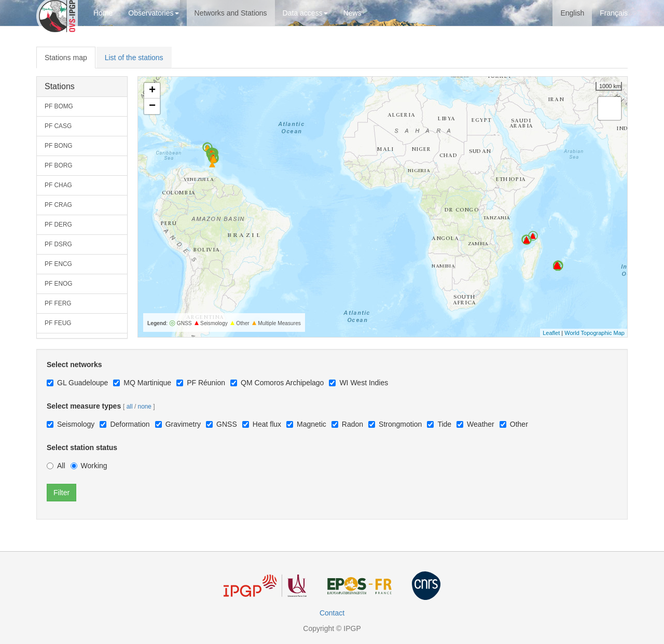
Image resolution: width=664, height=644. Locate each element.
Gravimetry (178, 424)
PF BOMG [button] (59, 106)
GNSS (222, 424)
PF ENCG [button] (58, 264)
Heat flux (262, 424)
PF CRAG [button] (58, 205)
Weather (475, 424)
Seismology (71, 424)
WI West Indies (358, 383)
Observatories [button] (153, 13)
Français (614, 13)
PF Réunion (201, 383)
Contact (332, 613)
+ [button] (152, 91)
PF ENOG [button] (59, 284)
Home (103, 13)
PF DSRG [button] (58, 244)
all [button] (130, 407)
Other (514, 424)
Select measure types (84, 406)
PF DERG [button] (58, 225)
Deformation (125, 424)
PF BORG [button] (59, 165)
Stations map (66, 58)
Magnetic (306, 424)
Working (89, 466)
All (56, 466)
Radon (347, 424)
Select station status (82, 447)
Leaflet (551, 333)
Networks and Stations (231, 13)
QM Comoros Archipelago (277, 383)
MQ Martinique (142, 383)
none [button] (145, 407)
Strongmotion (395, 424)
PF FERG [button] (58, 303)
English (572, 13)
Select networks (74, 365)
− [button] (152, 106)
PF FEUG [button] (58, 323)
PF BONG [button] (59, 146)
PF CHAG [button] (58, 185)
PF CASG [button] (58, 126)
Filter (61, 493)
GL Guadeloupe (77, 383)
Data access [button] (305, 13)
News (352, 13)
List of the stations (134, 58)
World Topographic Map (594, 333)
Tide (439, 424)
